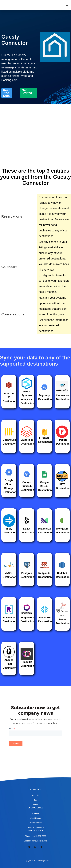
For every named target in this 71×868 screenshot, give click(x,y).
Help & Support (35, 818)
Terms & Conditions (35, 827)
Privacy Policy (35, 823)
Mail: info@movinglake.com (35, 841)
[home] (16, 3)
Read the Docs (7, 93)
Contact (35, 813)
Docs (36, 805)
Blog (35, 800)
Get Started (27, 92)
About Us (36, 795)
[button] (67, 6)
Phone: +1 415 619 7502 (36, 836)
